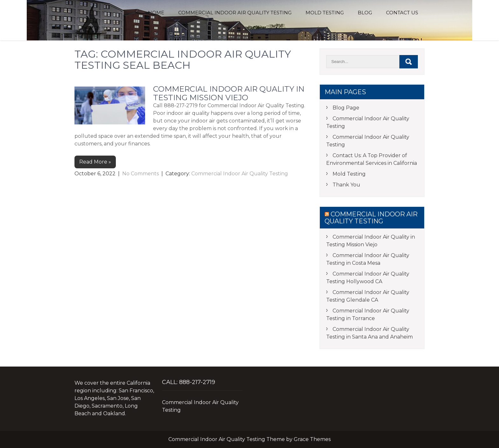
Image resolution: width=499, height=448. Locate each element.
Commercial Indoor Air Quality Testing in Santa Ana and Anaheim (369, 333)
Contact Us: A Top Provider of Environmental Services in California (372, 159)
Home (156, 13)
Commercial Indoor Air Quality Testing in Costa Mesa (368, 259)
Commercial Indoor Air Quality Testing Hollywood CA (368, 278)
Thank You (346, 185)
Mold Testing (325, 13)
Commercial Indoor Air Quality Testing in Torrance (368, 315)
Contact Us (402, 13)
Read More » (95, 162)
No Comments (141, 174)
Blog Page (346, 108)
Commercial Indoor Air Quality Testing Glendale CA (368, 296)
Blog (365, 13)
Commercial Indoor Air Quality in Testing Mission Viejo (229, 93)
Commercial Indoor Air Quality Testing (235, 13)
